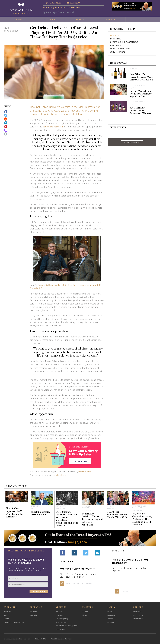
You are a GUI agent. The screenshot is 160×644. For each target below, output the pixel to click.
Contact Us (137, 612)
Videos (84, 615)
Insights (114, 35)
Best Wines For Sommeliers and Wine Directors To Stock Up (141, 77)
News (19, 19)
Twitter (110, 619)
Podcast (85, 612)
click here (61, 475)
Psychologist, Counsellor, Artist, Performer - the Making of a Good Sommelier (142, 519)
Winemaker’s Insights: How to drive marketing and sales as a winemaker (92, 519)
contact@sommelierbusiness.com (17, 639)
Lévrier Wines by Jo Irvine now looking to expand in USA (141, 94)
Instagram (111, 615)
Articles (49, 19)
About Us (7, 612)
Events (110, 19)
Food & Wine (116, 45)
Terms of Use (138, 619)
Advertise (33, 612)
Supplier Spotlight (62, 619)
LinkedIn (110, 612)
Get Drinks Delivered (53, 127)
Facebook (111, 622)
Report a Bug (138, 615)
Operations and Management (124, 42)
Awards (80, 19)
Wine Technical (118, 52)
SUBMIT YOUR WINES (132, 142)
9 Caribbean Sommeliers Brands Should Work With (117, 515)
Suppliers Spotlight (120, 49)
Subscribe (33, 615)
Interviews (116, 39)
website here (85, 472)
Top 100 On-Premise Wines (14, 622)
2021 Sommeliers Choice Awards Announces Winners (140, 111)
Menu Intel (59, 615)
